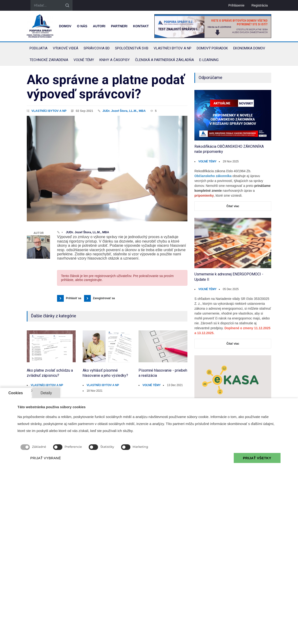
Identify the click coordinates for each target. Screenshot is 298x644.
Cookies (16, 393)
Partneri (119, 26)
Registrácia (260, 5)
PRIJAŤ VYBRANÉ (46, 458)
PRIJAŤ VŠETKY (257, 458)
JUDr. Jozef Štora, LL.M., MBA (124, 111)
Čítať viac (233, 206)
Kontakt (141, 26)
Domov (65, 26)
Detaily (46, 393)
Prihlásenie (236, 5)
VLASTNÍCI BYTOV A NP (49, 111)
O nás (82, 26)
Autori (99, 26)
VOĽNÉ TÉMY (152, 385)
